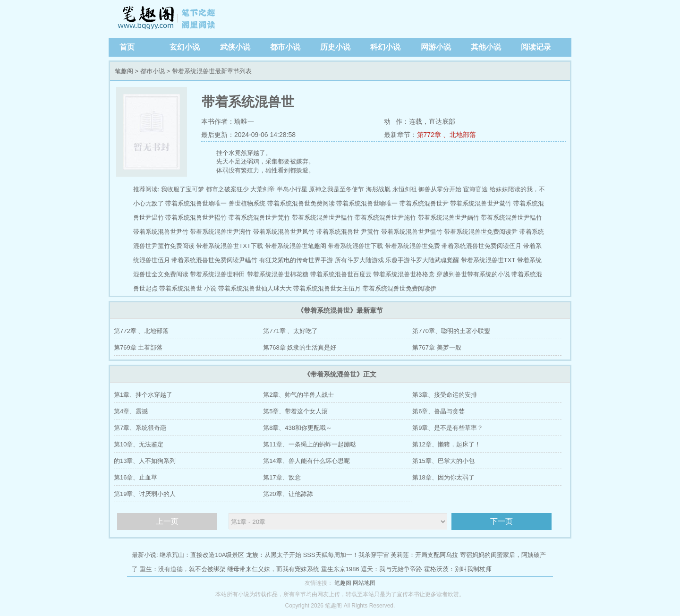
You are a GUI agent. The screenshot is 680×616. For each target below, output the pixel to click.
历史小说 (335, 47)
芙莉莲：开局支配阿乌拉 (424, 555)
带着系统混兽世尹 (424, 203)
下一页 (501, 521)
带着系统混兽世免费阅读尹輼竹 (214, 260)
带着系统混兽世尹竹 (161, 232)
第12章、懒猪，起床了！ (446, 444)
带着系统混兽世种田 (217, 274)
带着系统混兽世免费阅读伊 (399, 288)
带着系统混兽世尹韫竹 (323, 218)
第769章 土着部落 (138, 347)
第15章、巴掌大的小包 (443, 461)
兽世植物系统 (247, 203)
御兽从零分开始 (440, 189)
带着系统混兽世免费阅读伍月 (481, 246)
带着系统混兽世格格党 (404, 274)
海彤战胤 (378, 189)
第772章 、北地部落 (446, 135)
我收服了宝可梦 (183, 189)
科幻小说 (385, 47)
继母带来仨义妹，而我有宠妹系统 (273, 569)
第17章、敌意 (282, 477)
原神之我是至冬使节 (336, 189)
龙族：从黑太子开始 (274, 555)
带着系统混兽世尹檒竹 (481, 203)
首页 (127, 47)
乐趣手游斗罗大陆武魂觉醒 (422, 260)
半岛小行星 (292, 189)
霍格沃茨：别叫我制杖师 (458, 569)
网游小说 (436, 47)
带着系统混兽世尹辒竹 (196, 218)
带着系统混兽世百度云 (341, 274)
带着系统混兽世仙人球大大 (255, 288)
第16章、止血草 (136, 477)
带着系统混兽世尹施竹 (385, 218)
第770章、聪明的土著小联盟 (451, 331)
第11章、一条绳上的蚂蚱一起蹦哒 (309, 444)
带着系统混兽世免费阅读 (301, 203)
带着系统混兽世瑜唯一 (196, 203)
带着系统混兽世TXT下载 (229, 246)
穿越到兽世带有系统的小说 (473, 274)
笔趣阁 (168, 19)
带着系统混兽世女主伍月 (327, 288)
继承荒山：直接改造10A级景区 (202, 555)
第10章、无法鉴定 (139, 444)
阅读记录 (536, 47)
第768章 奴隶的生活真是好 (300, 347)
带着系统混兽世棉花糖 (278, 274)
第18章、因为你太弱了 (443, 477)
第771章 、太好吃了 (290, 331)
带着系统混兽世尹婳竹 (449, 218)
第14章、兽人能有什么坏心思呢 (306, 461)
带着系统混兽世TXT (488, 260)
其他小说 (486, 47)
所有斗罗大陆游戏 (359, 260)
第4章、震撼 (131, 411)
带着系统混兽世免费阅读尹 (481, 232)
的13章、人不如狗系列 (145, 461)
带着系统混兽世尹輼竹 (511, 218)
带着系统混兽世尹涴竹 (221, 232)
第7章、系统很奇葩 (140, 428)
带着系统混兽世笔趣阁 (296, 246)
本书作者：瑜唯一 (228, 121)
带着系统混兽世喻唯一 (367, 203)
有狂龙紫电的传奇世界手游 (296, 260)
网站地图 (364, 583)
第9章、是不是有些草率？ (448, 428)
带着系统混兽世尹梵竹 (259, 218)
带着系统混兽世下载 (355, 246)
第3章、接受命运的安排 (445, 395)
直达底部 (442, 121)
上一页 (167, 521)
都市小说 (285, 47)
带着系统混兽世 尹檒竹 (348, 232)
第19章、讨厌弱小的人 (145, 494)
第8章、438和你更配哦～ (297, 428)
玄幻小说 (185, 47)
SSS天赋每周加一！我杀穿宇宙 (346, 555)
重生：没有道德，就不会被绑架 (183, 569)
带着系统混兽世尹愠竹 (412, 232)
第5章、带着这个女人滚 (295, 411)
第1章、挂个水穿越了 (143, 395)
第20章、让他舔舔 (288, 494)
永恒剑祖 (405, 189)
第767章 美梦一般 (437, 347)
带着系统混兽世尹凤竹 (284, 232)
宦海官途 (476, 189)
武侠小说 (235, 47)
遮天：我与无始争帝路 (391, 569)
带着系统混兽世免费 (412, 246)
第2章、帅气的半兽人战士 (298, 395)
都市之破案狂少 (227, 189)
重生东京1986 (340, 569)
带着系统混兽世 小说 (188, 288)
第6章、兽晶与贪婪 (438, 411)
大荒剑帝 (263, 189)
